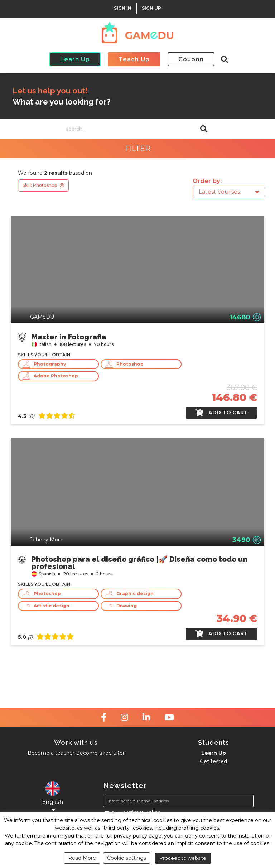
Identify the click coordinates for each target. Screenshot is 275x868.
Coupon (191, 59)
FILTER (138, 149)
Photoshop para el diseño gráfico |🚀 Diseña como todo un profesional (139, 563)
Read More (82, 858)
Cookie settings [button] (127, 858)
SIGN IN (123, 8)
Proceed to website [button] (183, 858)
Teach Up (134, 59)
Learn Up (75, 59)
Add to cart (221, 413)
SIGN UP (151, 8)
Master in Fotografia (69, 337)
